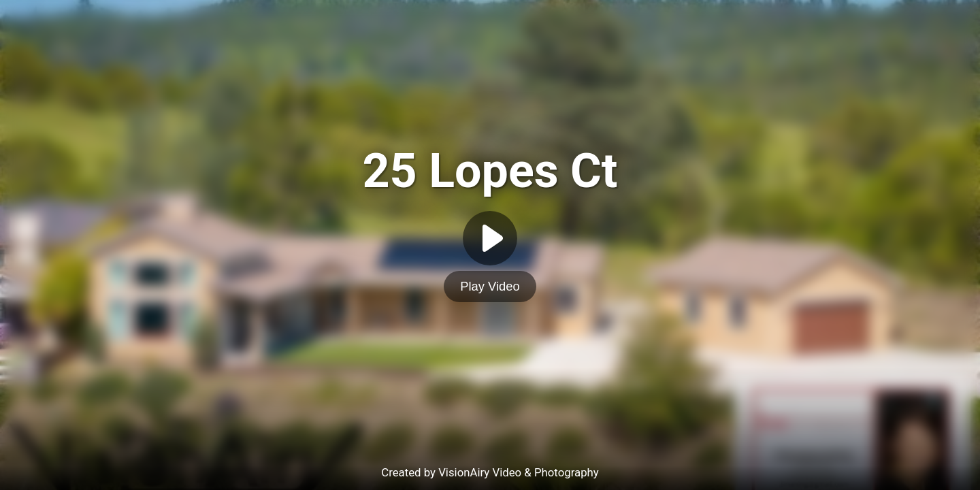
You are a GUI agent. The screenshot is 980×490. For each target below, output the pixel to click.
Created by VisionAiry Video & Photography (490, 472)
